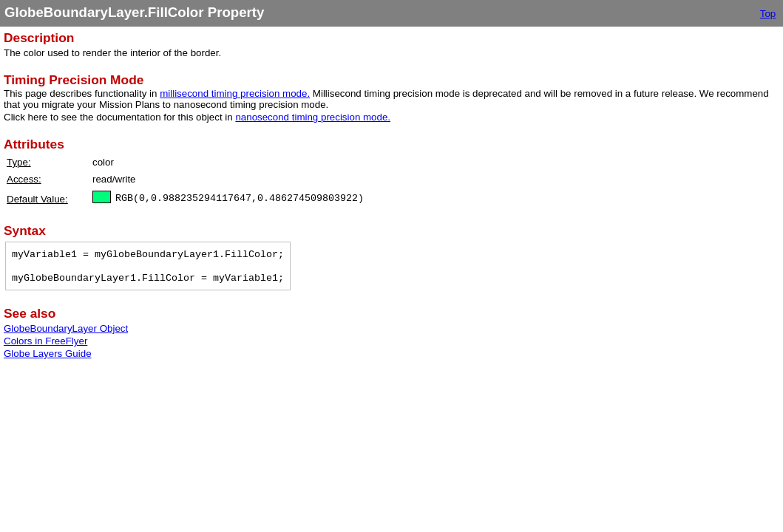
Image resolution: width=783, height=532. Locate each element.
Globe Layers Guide (48, 354)
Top (768, 14)
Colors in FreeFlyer (45, 341)
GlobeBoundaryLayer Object (66, 328)
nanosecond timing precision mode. (313, 117)
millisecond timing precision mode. (235, 93)
